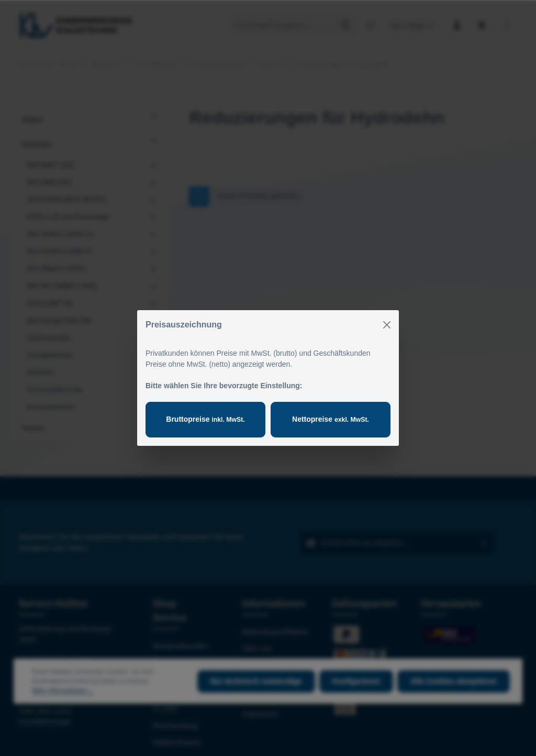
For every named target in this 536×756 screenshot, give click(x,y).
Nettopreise (331, 419)
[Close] (387, 325)
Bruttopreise (205, 419)
